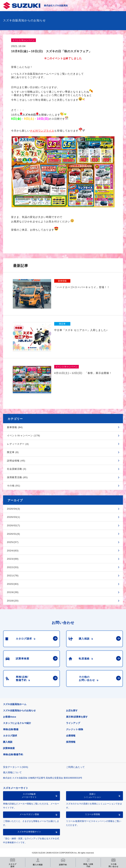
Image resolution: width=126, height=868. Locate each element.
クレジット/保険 (75, 729)
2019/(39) (13, 592)
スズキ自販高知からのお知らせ (19, 710)
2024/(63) (13, 551)
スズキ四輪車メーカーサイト (29, 795)
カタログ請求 (10, 736)
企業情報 (71, 736)
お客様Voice (10, 717)
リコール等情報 (92, 814)
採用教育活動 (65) (17, 477)
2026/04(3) (14, 509)
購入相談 (8, 742)
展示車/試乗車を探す (77, 717)
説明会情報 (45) (16, 461)
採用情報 (71, 742)
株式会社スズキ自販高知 (56, 6)
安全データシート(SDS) (16, 767)
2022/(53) (13, 567)
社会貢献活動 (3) (17, 469)
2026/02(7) (14, 525)
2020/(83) (13, 584)
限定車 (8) (13, 452)
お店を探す (72, 710)
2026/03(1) (14, 517)
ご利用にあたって (75, 767)
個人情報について (12, 772)
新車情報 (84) (15, 427)
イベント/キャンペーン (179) (24, 436)
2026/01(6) (14, 534)
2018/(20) (13, 601)
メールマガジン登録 (29, 814)
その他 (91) (14, 486)
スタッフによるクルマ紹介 (17, 723)
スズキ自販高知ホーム (15, 704)
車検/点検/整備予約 (13, 754)
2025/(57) (13, 542)
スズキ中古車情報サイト (29, 832)
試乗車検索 (9, 748)
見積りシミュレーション (92, 795)
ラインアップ (73, 723)
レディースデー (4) (18, 444)
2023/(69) (13, 559)
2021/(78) (13, 576)
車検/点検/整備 (11, 729)
